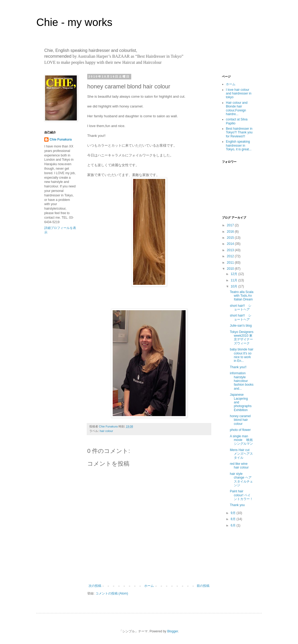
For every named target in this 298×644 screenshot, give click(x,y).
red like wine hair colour (239, 466)
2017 (231, 225)
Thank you (237, 505)
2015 (231, 238)
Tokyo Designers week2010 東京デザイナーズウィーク (242, 338)
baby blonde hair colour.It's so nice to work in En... (242, 355)
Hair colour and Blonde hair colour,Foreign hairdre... (237, 108)
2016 (231, 232)
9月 (234, 513)
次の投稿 (95, 586)
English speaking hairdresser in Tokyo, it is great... (239, 145)
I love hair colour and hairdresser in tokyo (239, 94)
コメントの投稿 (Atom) (112, 593)
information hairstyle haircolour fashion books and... (242, 381)
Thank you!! (238, 367)
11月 (235, 280)
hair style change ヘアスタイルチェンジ (241, 479)
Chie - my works (74, 22)
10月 (235, 286)
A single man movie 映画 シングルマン (243, 440)
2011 (231, 263)
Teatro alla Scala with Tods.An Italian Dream (242, 296)
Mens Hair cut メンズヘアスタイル (241, 454)
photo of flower (240, 430)
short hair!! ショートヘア (241, 308)
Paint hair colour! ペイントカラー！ (241, 495)
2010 (231, 269)
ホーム (149, 586)
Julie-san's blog (241, 326)
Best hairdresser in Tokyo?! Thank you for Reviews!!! (239, 132)
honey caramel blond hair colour (240, 420)
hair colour (106, 431)
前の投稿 (203, 586)
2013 (231, 250)
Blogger (173, 631)
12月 (235, 274)
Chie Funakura (61, 139)
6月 (234, 525)
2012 (231, 256)
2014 (231, 244)
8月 (234, 519)
